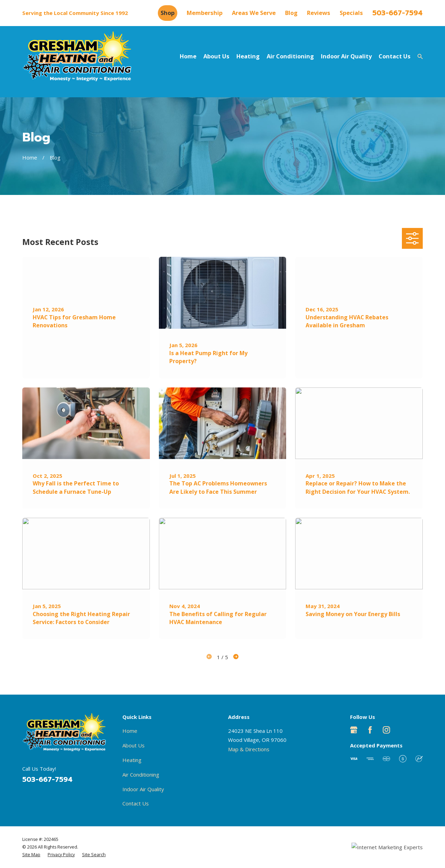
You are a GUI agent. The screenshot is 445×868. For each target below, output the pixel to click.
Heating (132, 760)
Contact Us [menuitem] (395, 56)
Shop (168, 13)
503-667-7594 (398, 13)
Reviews (319, 13)
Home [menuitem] (188, 56)
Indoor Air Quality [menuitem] (346, 56)
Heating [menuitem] (248, 56)
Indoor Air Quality (143, 789)
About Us (133, 745)
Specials (351, 13)
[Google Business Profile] (354, 730)
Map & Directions (249, 749)
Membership (205, 13)
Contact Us (136, 803)
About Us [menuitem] (216, 56)
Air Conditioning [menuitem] (290, 56)
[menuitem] (31, 855)
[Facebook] (370, 730)
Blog (291, 13)
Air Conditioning (141, 775)
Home (130, 731)
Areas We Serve (254, 13)
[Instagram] (386, 730)
